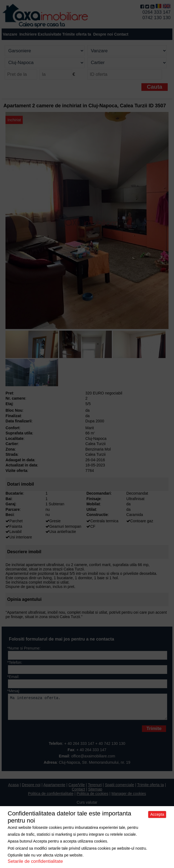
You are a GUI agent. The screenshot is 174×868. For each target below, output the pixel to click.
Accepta (157, 814)
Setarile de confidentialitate (35, 861)
